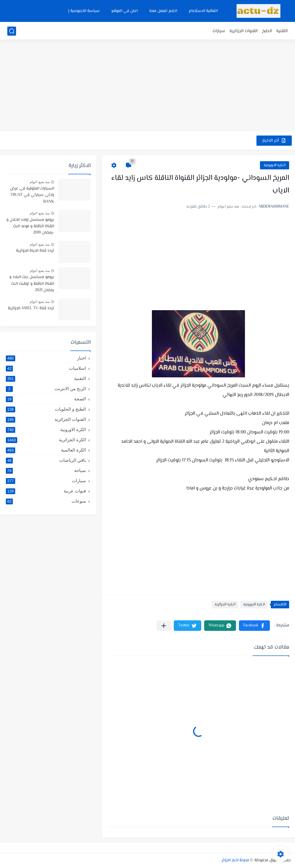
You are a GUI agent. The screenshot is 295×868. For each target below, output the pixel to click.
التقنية (282, 31)
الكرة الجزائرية (225, 605)
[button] (254, 626)
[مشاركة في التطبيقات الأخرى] (164, 626)
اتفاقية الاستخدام (203, 11)
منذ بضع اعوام (40, 182)
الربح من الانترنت (46, 389)
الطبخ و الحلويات (46, 409)
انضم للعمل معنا (163, 11)
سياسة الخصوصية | (84, 11)
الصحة (46, 399)
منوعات (46, 501)
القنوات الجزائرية (244, 31)
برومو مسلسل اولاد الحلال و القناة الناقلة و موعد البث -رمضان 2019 (30, 226)
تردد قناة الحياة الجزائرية (35, 251)
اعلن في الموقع (124, 11)
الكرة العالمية (46, 450)
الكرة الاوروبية (275, 165)
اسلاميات (46, 368)
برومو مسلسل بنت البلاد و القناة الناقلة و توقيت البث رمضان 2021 (32, 284)
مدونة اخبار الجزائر (235, 860)
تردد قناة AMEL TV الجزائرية (31, 308)
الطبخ (267, 31)
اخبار (46, 358)
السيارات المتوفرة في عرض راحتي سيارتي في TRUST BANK (32, 195)
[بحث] (12, 31)
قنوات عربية (46, 491)
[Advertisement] (147, 86)
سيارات (219, 31)
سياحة (46, 471)
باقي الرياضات (46, 460)
